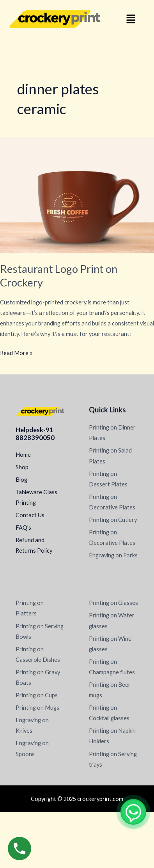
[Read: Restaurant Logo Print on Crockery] (77, 195)
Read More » (16, 352)
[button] (131, 20)
